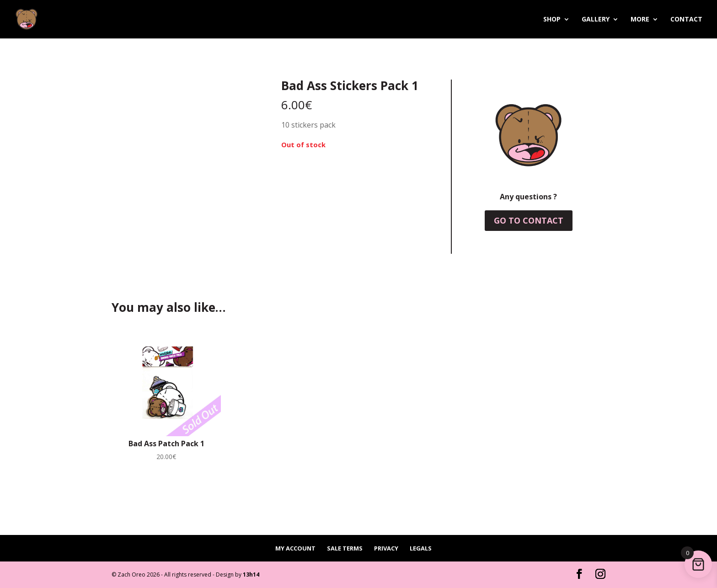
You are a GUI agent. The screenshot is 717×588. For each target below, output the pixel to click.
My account (295, 548)
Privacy (386, 548)
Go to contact (529, 220)
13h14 (251, 575)
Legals (421, 548)
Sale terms (345, 548)
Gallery (596, 20)
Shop (552, 20)
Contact (686, 20)
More (640, 20)
